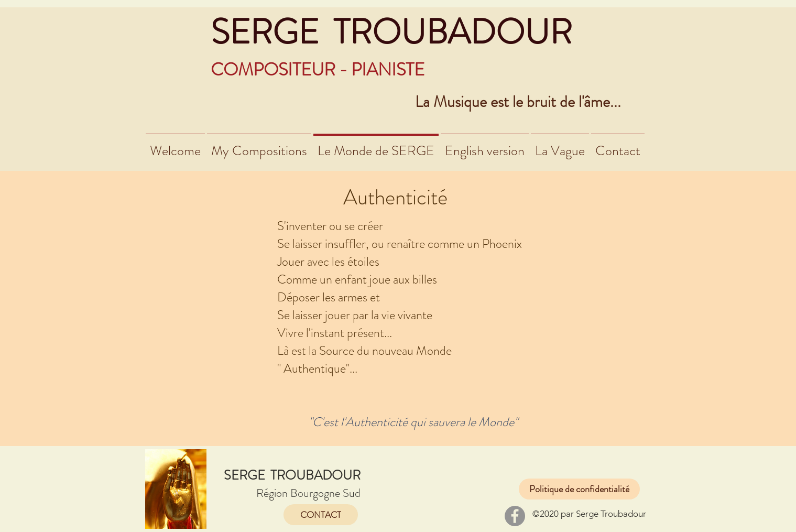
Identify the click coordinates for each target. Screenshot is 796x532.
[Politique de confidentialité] (579, 489)
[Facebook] (515, 516)
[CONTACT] (321, 515)
